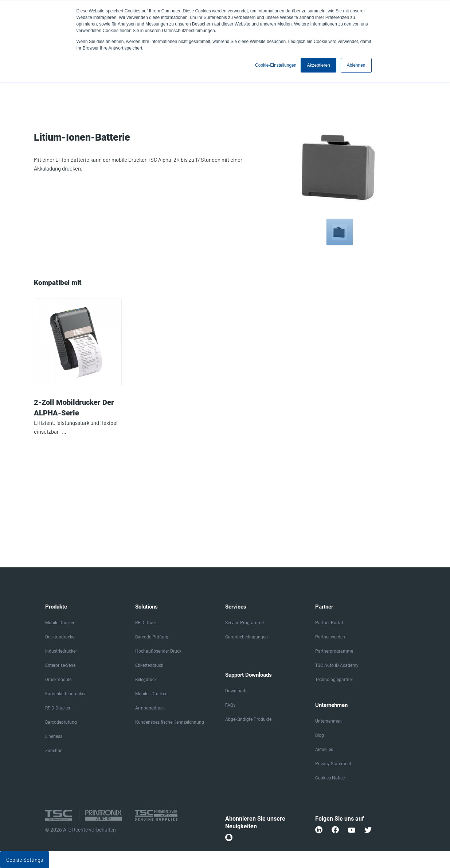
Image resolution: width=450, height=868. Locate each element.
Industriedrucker (61, 651)
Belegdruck (146, 680)
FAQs (230, 705)
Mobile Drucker (60, 623)
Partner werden (330, 637)
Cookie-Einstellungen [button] (276, 65)
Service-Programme (244, 623)
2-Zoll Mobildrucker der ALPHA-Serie (74, 408)
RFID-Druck (146, 623)
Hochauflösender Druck (158, 651)
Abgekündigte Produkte (248, 719)
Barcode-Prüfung (152, 637)
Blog (320, 735)
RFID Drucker (58, 708)
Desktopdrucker (60, 637)
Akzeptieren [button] (318, 65)
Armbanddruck (150, 708)
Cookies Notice (330, 778)
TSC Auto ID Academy (337, 665)
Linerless (54, 736)
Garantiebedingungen (246, 637)
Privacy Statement (333, 764)
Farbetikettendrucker (65, 694)
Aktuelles (324, 750)
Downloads (236, 691)
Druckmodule (58, 680)
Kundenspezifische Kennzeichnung (170, 722)
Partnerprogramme (334, 651)
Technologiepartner (334, 680)
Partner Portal (329, 623)
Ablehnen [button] (356, 65)
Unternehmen (328, 721)
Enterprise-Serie (60, 665)
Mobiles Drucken (151, 694)
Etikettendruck (149, 665)
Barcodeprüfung (61, 722)
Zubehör (53, 751)
